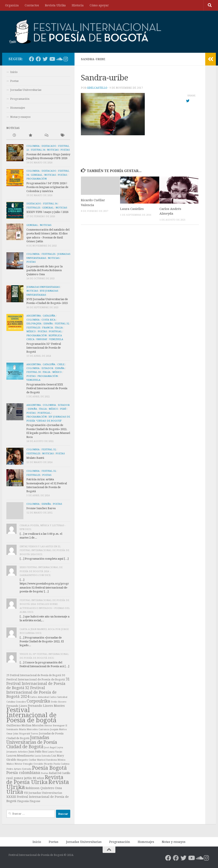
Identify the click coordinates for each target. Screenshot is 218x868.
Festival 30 (34, 372)
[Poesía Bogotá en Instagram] (66, 59)
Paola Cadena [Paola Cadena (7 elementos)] (61, 764)
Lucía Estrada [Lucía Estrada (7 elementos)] (43, 756)
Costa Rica (49, 320)
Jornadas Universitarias (26, 90)
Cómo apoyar (99, 5)
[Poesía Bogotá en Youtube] (52, 59)
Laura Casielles (132, 209)
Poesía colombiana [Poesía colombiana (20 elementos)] (23, 773)
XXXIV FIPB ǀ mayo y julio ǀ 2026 (47, 212)
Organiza (12, 5)
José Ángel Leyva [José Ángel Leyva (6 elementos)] (54, 748)
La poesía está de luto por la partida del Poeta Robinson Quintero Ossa (44, 270)
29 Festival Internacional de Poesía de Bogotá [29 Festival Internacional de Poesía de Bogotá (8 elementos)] (34, 675)
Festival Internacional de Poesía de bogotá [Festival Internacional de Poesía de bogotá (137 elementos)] (31, 715)
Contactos (32, 5)
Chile (61, 364)
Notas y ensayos (20, 117)
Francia (48, 328)
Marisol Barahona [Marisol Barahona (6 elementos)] (47, 760)
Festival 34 (38, 150)
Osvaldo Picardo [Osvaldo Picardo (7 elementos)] (43, 764)
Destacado (49, 146)
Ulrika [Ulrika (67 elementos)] (15, 792)
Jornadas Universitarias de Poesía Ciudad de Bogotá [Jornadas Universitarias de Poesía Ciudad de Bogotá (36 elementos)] (32, 742)
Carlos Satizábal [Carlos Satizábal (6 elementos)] (58, 697)
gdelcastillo (97, 88)
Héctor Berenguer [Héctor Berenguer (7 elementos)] (54, 725)
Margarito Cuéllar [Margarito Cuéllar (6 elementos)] (27, 760)
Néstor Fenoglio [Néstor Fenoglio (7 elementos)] (24, 764)
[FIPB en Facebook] (38, 59)
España (48, 324)
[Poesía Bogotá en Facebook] (32, 59)
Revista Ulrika (55, 5)
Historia (78, 5)
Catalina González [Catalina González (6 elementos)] (16, 702)
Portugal (55, 331)
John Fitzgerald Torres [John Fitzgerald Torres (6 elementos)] (26, 734)
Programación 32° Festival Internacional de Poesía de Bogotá (44, 348)
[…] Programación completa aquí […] (44, 559)
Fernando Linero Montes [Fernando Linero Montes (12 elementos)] (46, 706)
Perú (63, 409)
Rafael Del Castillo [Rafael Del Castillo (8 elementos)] (60, 773)
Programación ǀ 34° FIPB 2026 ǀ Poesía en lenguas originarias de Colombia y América (47, 187)
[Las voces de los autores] (59, 59)
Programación (20, 99)
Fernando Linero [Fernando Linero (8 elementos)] (17, 706)
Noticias (53, 150)
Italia (59, 328)
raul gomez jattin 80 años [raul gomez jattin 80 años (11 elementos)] (25, 778)
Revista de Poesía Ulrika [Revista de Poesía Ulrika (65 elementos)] (35, 780)
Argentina (34, 316)
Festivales (33, 208)
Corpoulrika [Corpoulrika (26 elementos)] (38, 701)
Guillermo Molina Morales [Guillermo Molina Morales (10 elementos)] (25, 725)
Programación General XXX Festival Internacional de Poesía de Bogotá (47, 388)
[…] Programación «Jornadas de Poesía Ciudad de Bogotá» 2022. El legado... (42, 641)
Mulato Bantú (35, 458)
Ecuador (47, 368)
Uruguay (42, 339)
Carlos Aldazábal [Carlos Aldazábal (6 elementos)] (39, 697)
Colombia (33, 146)
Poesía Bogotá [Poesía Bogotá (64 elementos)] (49, 768)
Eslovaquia (34, 324)
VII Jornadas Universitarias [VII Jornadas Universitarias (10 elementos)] (43, 793)
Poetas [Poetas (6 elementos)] (44, 773)
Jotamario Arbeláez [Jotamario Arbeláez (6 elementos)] (17, 752)
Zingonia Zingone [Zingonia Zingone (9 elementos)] (29, 801)
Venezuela (56, 339)
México (31, 331)
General (37, 175)
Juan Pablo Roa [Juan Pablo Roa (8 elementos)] (38, 752)
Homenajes (18, 108)
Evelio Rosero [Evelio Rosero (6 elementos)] (59, 702)
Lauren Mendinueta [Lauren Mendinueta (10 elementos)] (20, 756)
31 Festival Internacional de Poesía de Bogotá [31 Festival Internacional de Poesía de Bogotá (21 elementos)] (38, 683)
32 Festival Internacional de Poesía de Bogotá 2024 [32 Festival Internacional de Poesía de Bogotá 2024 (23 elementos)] (32, 692)
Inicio (14, 72)
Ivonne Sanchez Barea (41, 508)
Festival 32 (62, 324)
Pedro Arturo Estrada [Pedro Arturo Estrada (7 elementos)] (19, 769)
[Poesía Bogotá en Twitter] (45, 59)
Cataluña (49, 316)
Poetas (14, 81)
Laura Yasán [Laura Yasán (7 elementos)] (55, 752)
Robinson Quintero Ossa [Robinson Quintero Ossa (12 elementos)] (44, 788)
